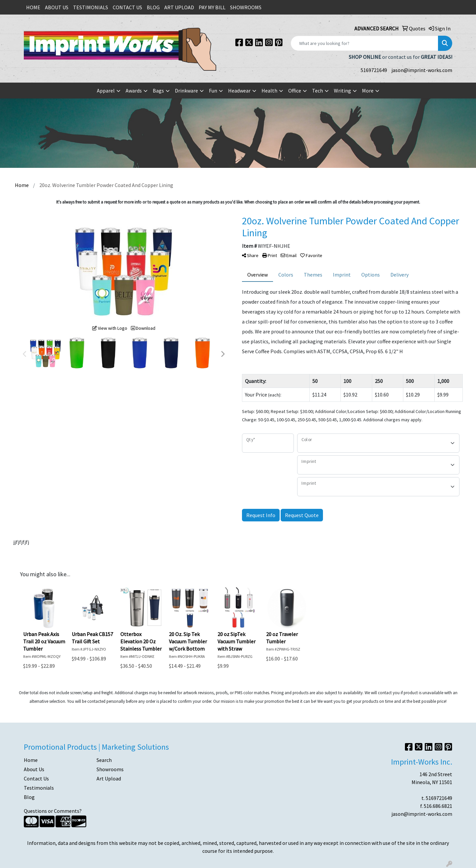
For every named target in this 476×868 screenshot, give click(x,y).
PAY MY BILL (212, 7)
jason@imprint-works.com (422, 70)
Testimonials (39, 788)
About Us (34, 769)
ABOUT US (57, 7)
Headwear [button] (239, 91)
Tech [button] (317, 91)
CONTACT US (127, 7)
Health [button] (269, 91)
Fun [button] (213, 91)
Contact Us (36, 778)
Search (104, 760)
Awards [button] (134, 91)
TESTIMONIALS (91, 7)
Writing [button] (342, 91)
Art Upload (109, 778)
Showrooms (110, 769)
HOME (33, 7)
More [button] (368, 91)
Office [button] (295, 91)
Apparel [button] (106, 91)
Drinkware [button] (186, 91)
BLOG (153, 7)
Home (31, 760)
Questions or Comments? (53, 811)
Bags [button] (158, 91)
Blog (29, 797)
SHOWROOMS (246, 7)
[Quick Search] (364, 43)
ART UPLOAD (179, 7)
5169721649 (374, 70)
